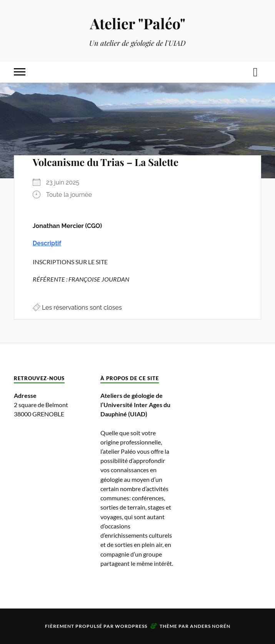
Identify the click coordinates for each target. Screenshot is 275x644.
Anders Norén (210, 626)
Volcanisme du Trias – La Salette (106, 162)
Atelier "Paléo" (137, 23)
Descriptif (47, 243)
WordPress (131, 626)
